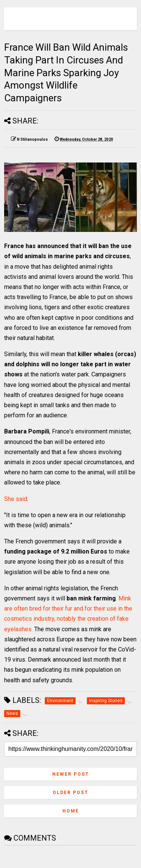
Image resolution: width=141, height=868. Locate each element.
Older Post (70, 793)
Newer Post (71, 774)
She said (16, 499)
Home (71, 811)
